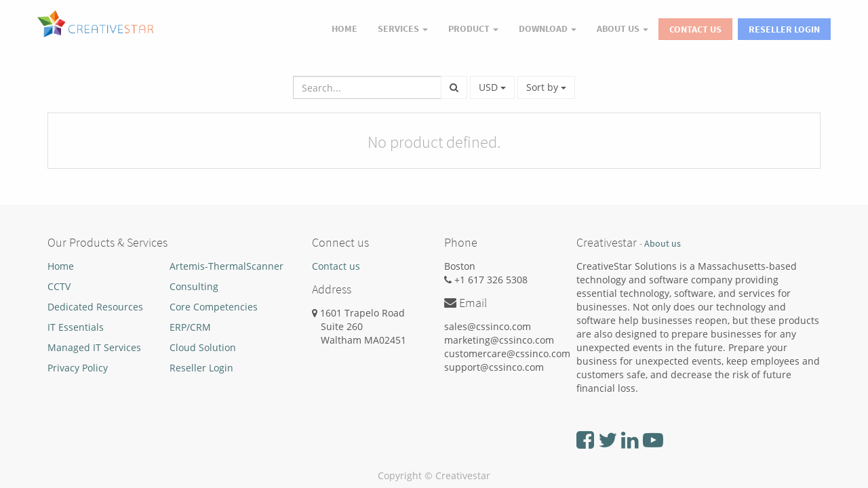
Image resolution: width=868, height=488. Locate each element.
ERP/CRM (190, 327)
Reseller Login (784, 29)
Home (61, 266)
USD (492, 87)
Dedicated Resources (95, 307)
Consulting (194, 286)
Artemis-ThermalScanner (226, 266)
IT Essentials (76, 327)
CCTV (59, 286)
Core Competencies (214, 307)
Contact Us (695, 29)
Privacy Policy (78, 368)
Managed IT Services (94, 347)
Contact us (336, 266)
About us (663, 244)
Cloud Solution (203, 347)
